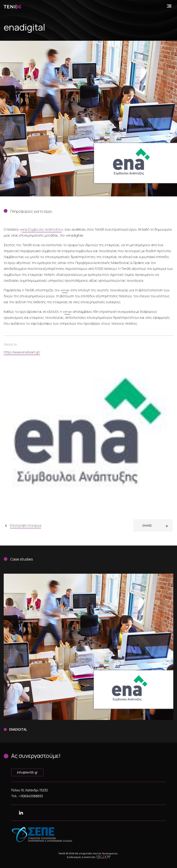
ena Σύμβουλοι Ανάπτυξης (42, 229)
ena (65, 290)
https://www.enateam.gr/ (22, 352)
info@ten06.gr (27, 772)
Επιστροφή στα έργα (26, 525)
